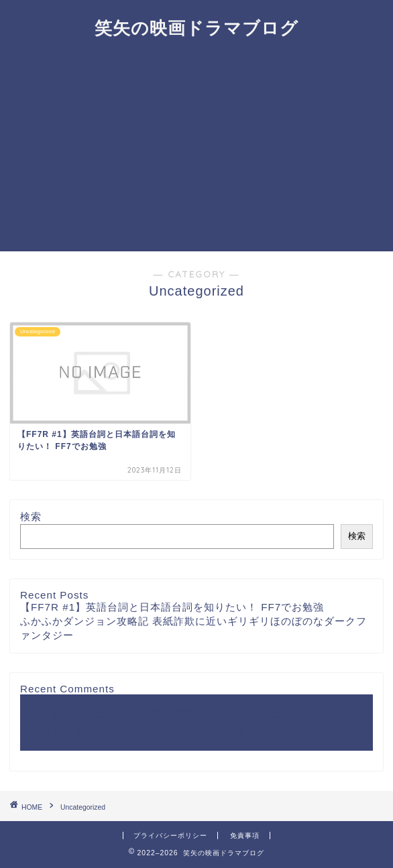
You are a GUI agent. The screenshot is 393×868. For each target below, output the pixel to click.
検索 (31, 516)
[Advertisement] (196, 151)
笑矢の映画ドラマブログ (196, 27)
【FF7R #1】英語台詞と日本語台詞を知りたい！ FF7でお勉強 (172, 607)
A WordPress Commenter (156, 732)
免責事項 (245, 835)
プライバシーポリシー (170, 835)
